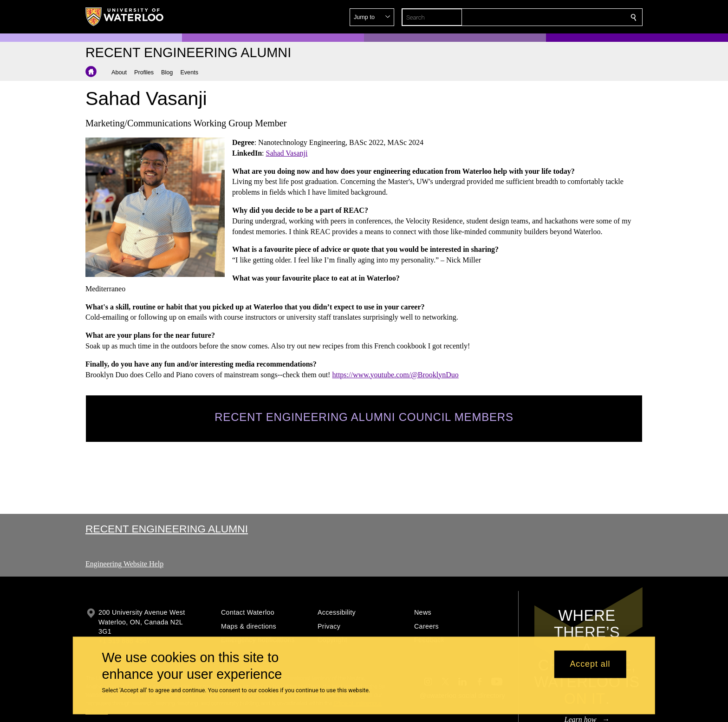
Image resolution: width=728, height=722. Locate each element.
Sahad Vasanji (287, 153)
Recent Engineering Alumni (167, 529)
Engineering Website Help (124, 564)
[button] (566, 17)
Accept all (590, 664)
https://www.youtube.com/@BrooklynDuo (395, 374)
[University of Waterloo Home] (125, 17)
